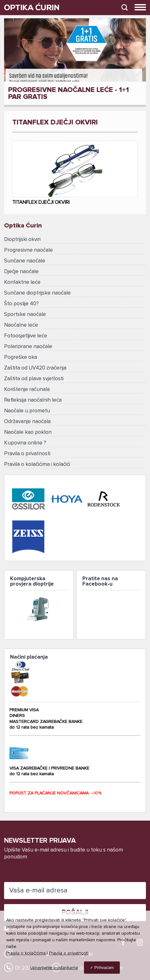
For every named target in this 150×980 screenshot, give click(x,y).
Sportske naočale (25, 315)
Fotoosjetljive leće (26, 336)
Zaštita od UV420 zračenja (35, 368)
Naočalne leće (21, 325)
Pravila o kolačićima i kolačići (37, 464)
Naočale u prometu (27, 411)
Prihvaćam (104, 968)
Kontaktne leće (22, 282)
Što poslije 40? (21, 304)
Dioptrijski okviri (22, 240)
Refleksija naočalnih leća (33, 400)
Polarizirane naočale (28, 347)
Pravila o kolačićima (26, 953)
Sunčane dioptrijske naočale (37, 293)
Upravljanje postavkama (54, 968)
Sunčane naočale (25, 261)
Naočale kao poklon (28, 432)
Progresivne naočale (28, 250)
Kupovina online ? (25, 443)
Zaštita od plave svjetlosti (34, 379)
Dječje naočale (21, 272)
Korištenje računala (27, 390)
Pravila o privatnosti (27, 454)
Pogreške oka (21, 357)
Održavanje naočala (27, 422)
